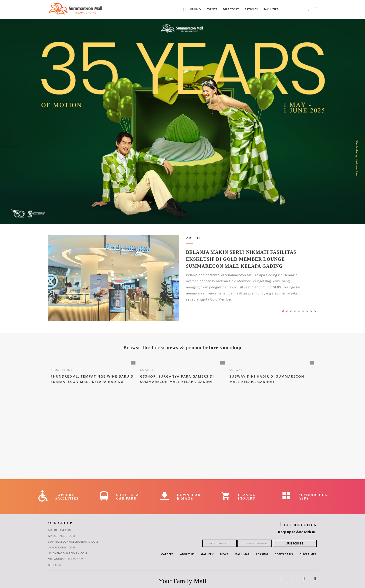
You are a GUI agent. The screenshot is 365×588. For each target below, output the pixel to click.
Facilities (271, 9)
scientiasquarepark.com (68, 553)
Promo (196, 9)
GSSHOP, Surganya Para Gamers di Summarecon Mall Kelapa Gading (177, 379)
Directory (231, 9)
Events (212, 9)
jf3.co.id (55, 565)
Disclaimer (308, 554)
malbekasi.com (60, 530)
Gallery (207, 554)
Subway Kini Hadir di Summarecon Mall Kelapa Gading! (267, 379)
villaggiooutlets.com (66, 559)
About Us (188, 554)
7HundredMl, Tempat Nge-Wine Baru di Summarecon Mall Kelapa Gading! (93, 379)
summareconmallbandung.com (73, 542)
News (224, 554)
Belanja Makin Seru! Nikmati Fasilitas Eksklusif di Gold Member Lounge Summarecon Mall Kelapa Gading (241, 259)
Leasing (262, 554)
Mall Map (242, 554)
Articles (251, 9)
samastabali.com (62, 547)
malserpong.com (62, 536)
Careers (167, 554)
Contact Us (284, 554)
